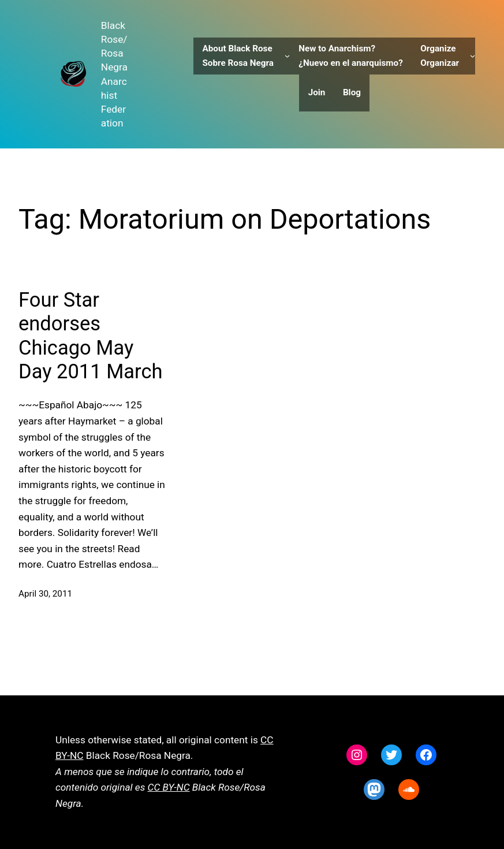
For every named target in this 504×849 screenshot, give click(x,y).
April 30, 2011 (45, 594)
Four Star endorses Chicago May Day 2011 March (90, 336)
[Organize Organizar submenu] (473, 56)
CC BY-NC (169, 787)
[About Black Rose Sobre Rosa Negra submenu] (287, 56)
